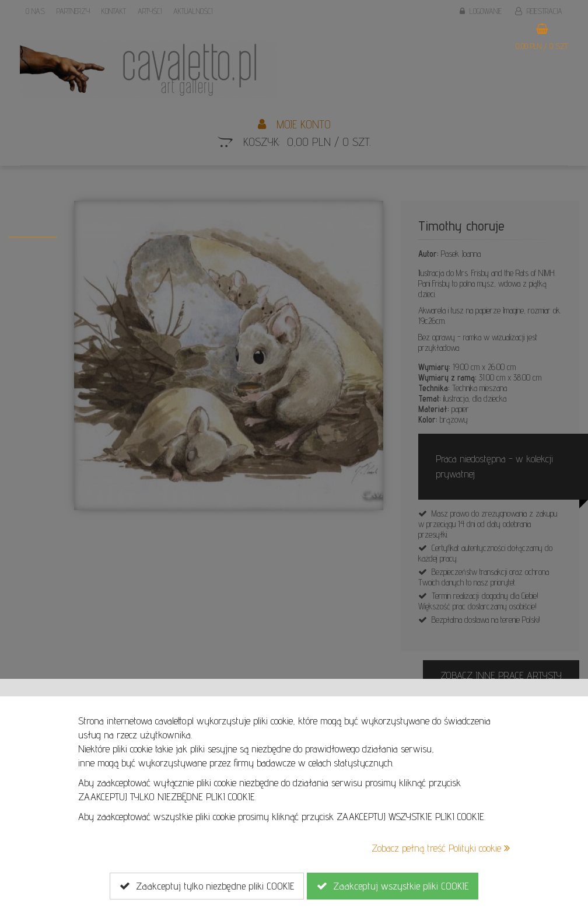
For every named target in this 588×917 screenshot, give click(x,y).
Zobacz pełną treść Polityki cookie (441, 848)
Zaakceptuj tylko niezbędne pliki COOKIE (207, 886)
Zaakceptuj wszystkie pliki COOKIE (393, 886)
